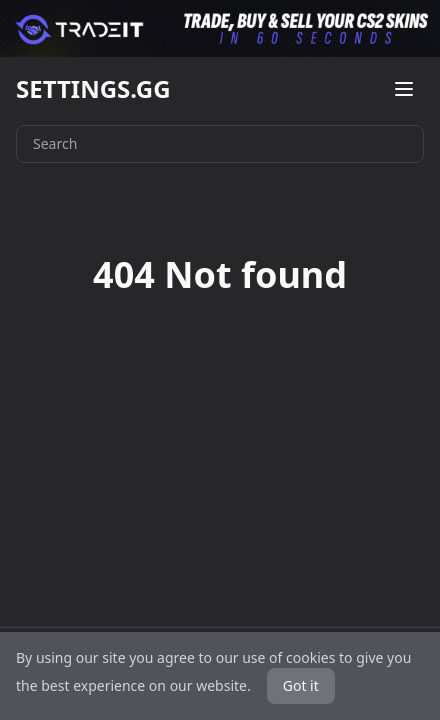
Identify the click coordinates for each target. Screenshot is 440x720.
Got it (301, 685)
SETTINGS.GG (93, 89)
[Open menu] (404, 89)
